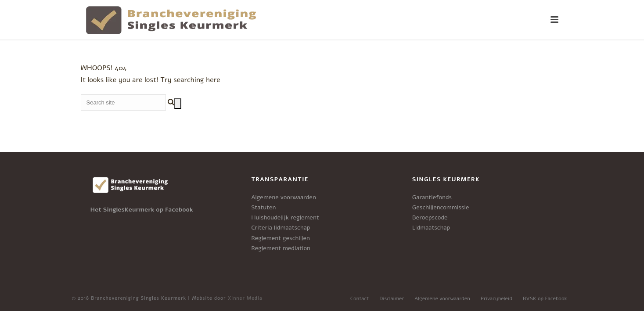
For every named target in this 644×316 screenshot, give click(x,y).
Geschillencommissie (441, 207)
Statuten (263, 207)
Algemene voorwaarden (284, 197)
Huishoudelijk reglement (285, 217)
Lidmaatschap (431, 228)
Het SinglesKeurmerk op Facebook (142, 210)
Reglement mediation (281, 248)
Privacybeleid (496, 298)
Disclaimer (392, 298)
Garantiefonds (432, 197)
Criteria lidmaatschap (281, 228)
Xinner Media (245, 298)
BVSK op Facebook (545, 298)
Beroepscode (430, 217)
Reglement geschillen (281, 238)
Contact (360, 298)
